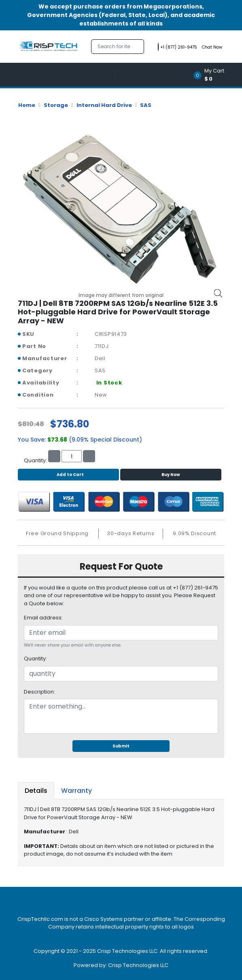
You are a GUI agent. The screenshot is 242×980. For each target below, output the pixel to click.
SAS (146, 105)
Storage (56, 105)
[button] (211, 75)
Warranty (76, 791)
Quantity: (35, 659)
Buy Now (171, 475)
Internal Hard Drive (104, 105)
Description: (39, 692)
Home (27, 105)
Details (36, 791)
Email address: (43, 618)
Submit (121, 746)
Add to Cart (68, 475)
